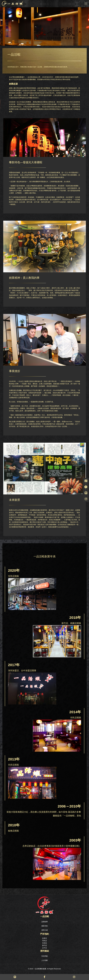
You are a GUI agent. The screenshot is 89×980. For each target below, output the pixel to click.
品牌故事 (45, 922)
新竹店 (44, 945)
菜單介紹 (45, 930)
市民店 (44, 941)
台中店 (44, 948)
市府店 (44, 943)
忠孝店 (44, 938)
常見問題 (45, 956)
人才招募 (45, 960)
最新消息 (45, 926)
